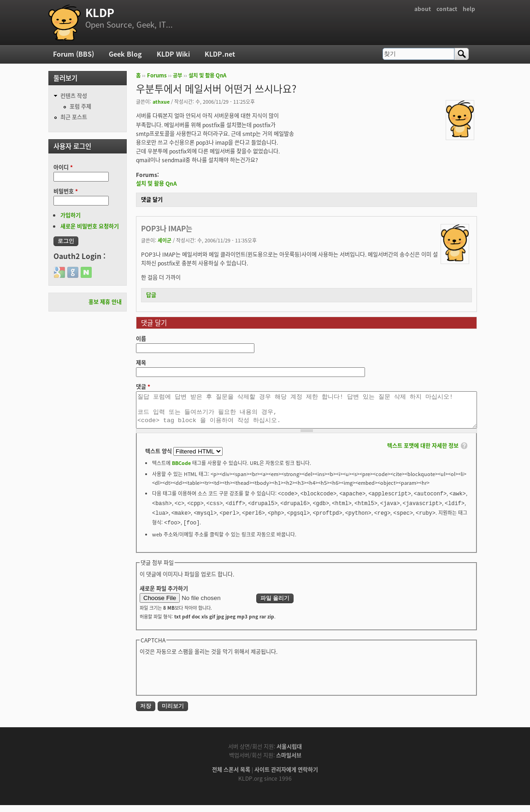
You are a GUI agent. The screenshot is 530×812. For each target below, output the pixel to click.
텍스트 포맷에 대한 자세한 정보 (423, 453)
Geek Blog (125, 54)
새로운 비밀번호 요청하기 (90, 226)
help (469, 9)
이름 (141, 339)
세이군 (165, 240)
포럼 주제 (80, 106)
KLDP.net (220, 54)
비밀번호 (66, 191)
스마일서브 (289, 762)
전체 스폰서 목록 (231, 777)
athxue (161, 101)
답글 (151, 295)
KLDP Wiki (173, 54)
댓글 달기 (152, 200)
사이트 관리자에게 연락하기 (286, 777)
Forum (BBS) (74, 54)
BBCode (181, 470)
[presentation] (210, 681)
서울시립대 (289, 753)
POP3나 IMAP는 (167, 228)
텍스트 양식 (159, 458)
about (423, 9)
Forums (157, 75)
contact (447, 9)
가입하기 (71, 215)
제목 (141, 363)
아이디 (63, 167)
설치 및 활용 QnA (207, 75)
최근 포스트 (74, 117)
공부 (177, 75)
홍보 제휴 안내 (105, 302)
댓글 (143, 387)
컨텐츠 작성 (74, 96)
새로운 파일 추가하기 (164, 595)
